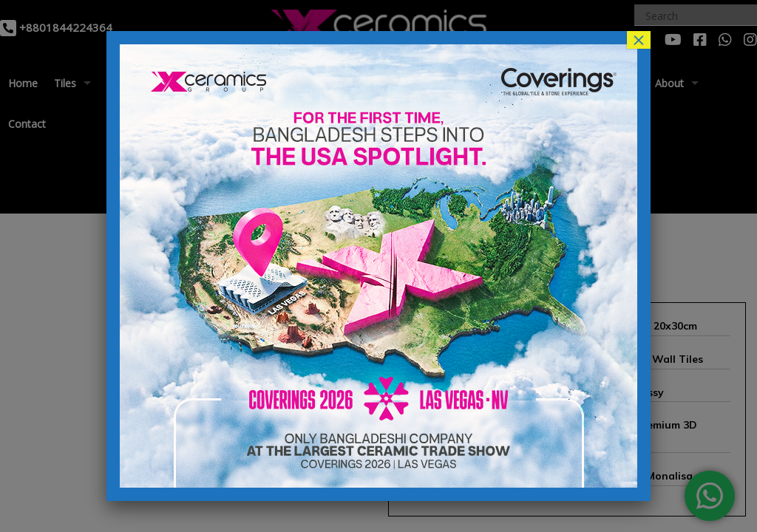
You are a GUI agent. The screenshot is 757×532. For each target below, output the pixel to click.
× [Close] (639, 40)
